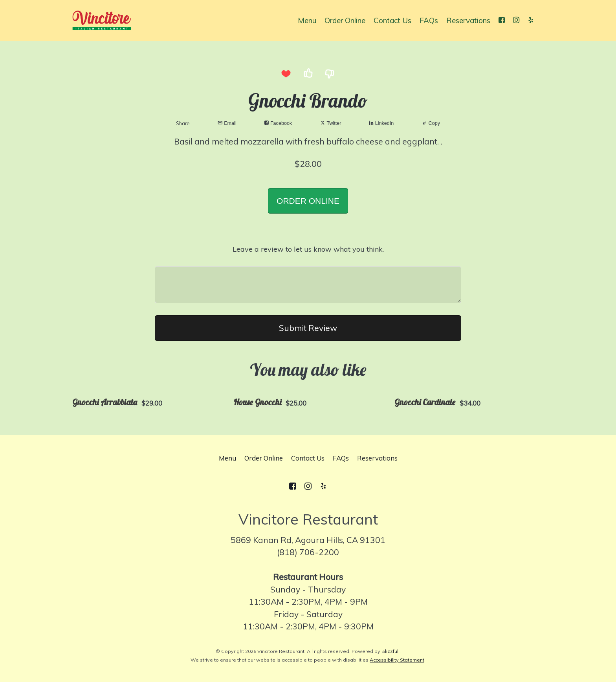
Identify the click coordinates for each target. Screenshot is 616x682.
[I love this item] (286, 73)
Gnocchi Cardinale (425, 402)
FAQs (429, 20)
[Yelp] (531, 20)
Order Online (345, 20)
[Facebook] (501, 20)
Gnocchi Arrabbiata (105, 402)
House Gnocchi (257, 402)
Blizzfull (390, 651)
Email (227, 123)
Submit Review (308, 328)
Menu (307, 20)
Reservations (468, 20)
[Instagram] (516, 20)
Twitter (331, 123)
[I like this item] (308, 73)
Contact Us (392, 20)
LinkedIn (381, 123)
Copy (431, 123)
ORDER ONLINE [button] (308, 201)
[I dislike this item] (330, 73)
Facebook (278, 123)
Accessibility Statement (397, 660)
